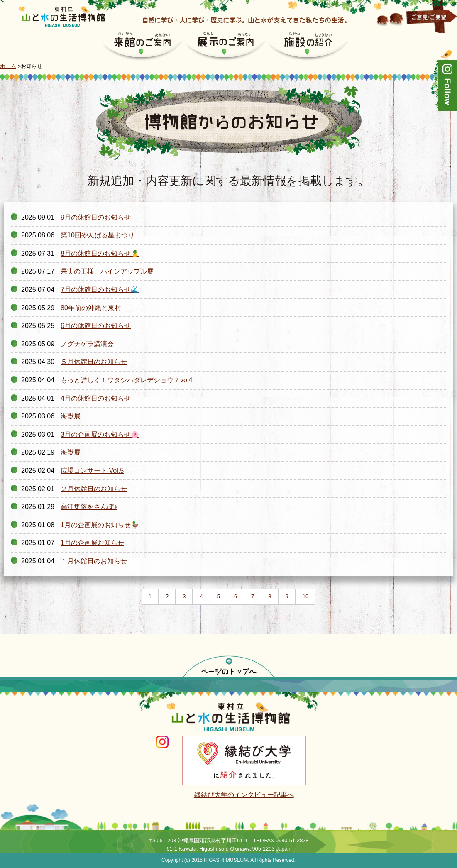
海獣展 (71, 416)
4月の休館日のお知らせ (96, 398)
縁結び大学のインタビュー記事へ (244, 795)
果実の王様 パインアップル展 (107, 271)
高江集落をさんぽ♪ (89, 507)
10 (305, 596)
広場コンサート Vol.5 (92, 471)
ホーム (8, 66)
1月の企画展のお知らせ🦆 (100, 525)
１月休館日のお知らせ (94, 561)
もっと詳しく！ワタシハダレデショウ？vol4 (126, 380)
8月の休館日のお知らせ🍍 (100, 253)
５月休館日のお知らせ (94, 362)
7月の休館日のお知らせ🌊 (100, 290)
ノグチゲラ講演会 (87, 344)
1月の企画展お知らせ (92, 543)
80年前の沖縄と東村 (91, 308)
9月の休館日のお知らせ (96, 217)
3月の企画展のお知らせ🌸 (100, 434)
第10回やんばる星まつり (98, 235)
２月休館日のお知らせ (94, 489)
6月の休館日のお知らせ (96, 326)
